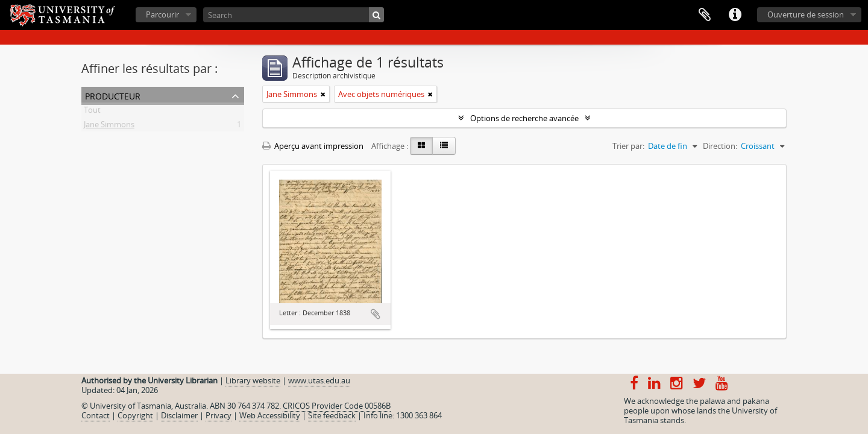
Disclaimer (179, 415)
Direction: (720, 146)
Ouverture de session (806, 14)
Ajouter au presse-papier (376, 314)
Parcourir (162, 14)
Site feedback (332, 415)
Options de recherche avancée (524, 118)
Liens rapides (735, 15)
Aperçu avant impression (313, 146)
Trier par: (628, 146)
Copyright (135, 415)
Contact (96, 415)
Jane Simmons (109, 127)
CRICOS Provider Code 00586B (337, 406)
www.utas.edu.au (319, 380)
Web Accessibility (270, 415)
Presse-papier (705, 15)
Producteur (113, 95)
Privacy (219, 415)
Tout (92, 112)
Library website (253, 380)
